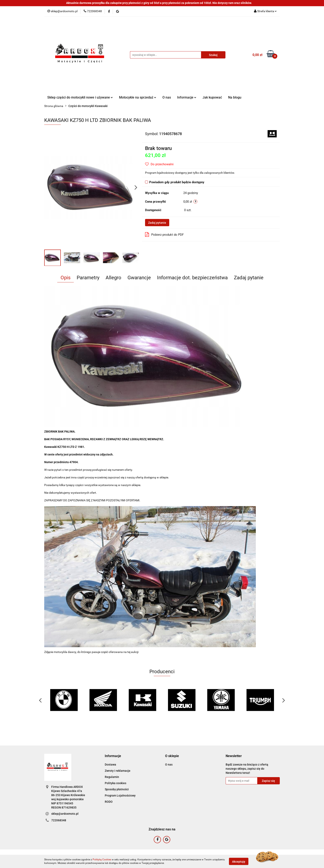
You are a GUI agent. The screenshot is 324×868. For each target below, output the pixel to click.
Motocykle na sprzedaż (138, 97)
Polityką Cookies (102, 860)
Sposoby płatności (117, 789)
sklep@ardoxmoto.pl (65, 814)
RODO (109, 802)
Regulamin (112, 777)
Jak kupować (212, 97)
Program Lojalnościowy (120, 795)
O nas (167, 97)
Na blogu (235, 97)
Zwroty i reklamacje (118, 771)
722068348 (59, 820)
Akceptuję (239, 861)
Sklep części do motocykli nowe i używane (80, 97)
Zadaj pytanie (157, 223)
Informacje (187, 97)
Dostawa (110, 765)
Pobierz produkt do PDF (164, 234)
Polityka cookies (116, 783)
